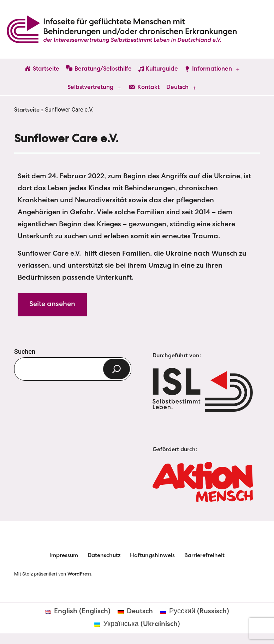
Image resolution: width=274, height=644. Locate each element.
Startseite (27, 111)
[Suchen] (117, 369)
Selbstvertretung (90, 88)
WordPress (79, 574)
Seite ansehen (52, 305)
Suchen (25, 351)
